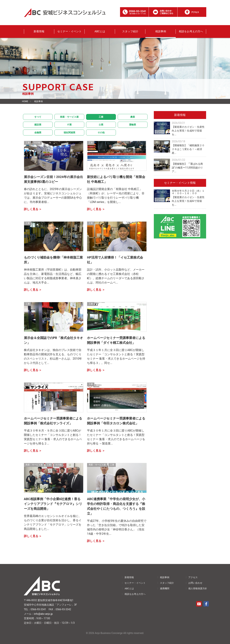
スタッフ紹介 (130, 31)
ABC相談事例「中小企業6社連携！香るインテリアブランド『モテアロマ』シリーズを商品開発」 (53, 504)
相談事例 (161, 31)
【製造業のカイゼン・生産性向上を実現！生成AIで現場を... (188, 131)
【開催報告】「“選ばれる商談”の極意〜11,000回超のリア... (187, 168)
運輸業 (133, 125)
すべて (38, 117)
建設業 (38, 125)
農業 (133, 117)
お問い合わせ (195, 583)
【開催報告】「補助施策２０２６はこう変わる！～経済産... (188, 149)
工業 (101, 117)
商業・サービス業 (69, 117)
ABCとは (100, 31)
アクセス (193, 577)
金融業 (38, 133)
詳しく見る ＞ (33, 209)
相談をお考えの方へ (191, 31)
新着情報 (39, 31)
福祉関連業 (69, 133)
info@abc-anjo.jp (43, 614)
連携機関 (165, 588)
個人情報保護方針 (198, 588)
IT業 (69, 125)
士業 (101, 125)
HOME (25, 101)
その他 (101, 133)
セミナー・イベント (69, 31)
